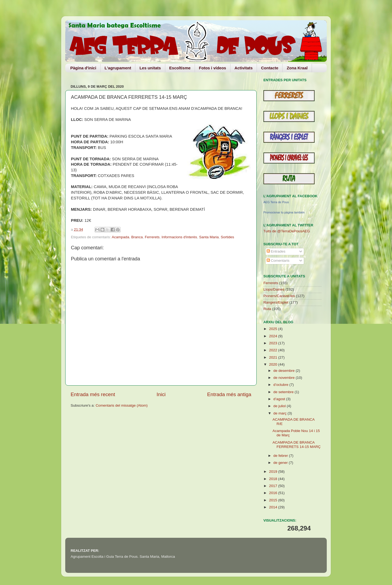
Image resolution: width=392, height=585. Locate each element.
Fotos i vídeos (213, 68)
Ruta (267, 309)
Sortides (228, 237)
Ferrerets (152, 237)
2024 (274, 336)
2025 (274, 329)
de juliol (280, 406)
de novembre (285, 378)
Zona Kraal (297, 68)
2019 (274, 472)
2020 (274, 364)
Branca (137, 237)
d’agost (280, 399)
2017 (274, 486)
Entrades (276, 251)
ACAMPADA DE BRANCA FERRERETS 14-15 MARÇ (297, 445)
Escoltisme (180, 68)
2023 (274, 343)
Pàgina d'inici (83, 68)
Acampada (121, 237)
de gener (281, 463)
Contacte (270, 68)
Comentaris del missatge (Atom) (122, 405)
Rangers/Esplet (276, 302)
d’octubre (281, 385)
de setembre (284, 392)
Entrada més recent (93, 394)
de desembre (285, 371)
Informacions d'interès (179, 237)
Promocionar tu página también (284, 212)
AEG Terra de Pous (276, 202)
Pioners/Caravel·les (279, 296)
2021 (274, 357)
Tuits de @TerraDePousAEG (287, 231)
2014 (274, 507)
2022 (274, 350)
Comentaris (278, 261)
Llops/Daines (274, 289)
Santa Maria (209, 237)
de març (281, 413)
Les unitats (150, 68)
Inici (161, 394)
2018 (274, 479)
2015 (274, 500)
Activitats (244, 68)
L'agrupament (118, 68)
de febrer (281, 456)
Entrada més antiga (229, 394)
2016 (274, 493)
